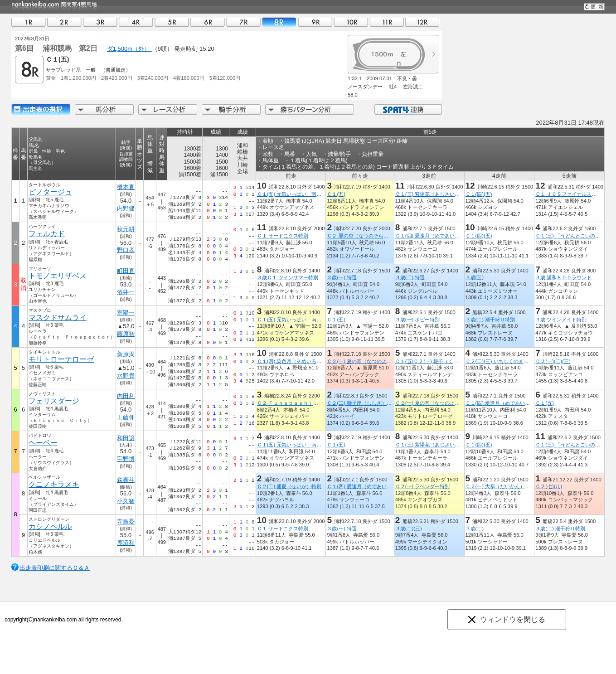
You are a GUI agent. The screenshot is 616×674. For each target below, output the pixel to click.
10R (351, 22)
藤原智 (126, 334)
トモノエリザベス (58, 276)
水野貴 (126, 376)
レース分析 (168, 109)
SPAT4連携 (408, 109)
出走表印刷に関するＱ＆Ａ (55, 568)
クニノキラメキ (54, 484)
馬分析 (104, 109)
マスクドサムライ (58, 318)
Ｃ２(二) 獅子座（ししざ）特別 (362, 403)
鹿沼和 (126, 543)
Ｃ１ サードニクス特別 (283, 236)
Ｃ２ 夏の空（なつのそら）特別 (362, 236)
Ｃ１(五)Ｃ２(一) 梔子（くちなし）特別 (439, 361)
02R (64, 22)
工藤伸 (126, 417)
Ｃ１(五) (336, 194)
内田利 (126, 396)
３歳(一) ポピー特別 (418, 320)
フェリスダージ (54, 401)
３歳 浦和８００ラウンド (563, 277)
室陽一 (126, 313)
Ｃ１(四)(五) (479, 194)
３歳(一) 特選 (342, 277)
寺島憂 (126, 521)
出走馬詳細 (41, 109)
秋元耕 (126, 229)
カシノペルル (50, 526)
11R (387, 22)
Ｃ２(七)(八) (549, 486)
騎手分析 (231, 109)
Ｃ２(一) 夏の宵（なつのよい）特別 (367, 361)
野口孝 (126, 250)
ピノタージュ (50, 192)
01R (29, 22)
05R (172, 22)
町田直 (126, 271)
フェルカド (47, 234)
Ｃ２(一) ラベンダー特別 (423, 486)
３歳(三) (475, 277)
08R (279, 22)
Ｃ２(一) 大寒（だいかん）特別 (500, 486)
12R (422, 22)
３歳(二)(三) (409, 529)
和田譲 (126, 438)
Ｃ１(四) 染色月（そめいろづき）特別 (299, 361)
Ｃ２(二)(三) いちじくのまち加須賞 (504, 361)
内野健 (126, 208)
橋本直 (126, 187)
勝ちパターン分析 (310, 109)
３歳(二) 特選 (410, 277)
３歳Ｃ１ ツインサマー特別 (288, 277)
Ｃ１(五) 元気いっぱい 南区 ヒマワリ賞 (304, 194)
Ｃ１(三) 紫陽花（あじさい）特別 (433, 194)
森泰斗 (126, 480)
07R (243, 22)
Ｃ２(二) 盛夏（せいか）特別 (289, 486)
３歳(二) (475, 529)
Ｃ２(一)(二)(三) (553, 361)
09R (315, 22)
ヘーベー (43, 443)
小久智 (126, 501)
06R (208, 22)
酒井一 (126, 292)
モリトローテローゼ (61, 359)
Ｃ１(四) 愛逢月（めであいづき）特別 (438, 236)
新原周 (126, 354)
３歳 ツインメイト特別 (561, 320)
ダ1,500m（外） (129, 49)
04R (136, 22)
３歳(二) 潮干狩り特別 (490, 320)
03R (100, 22)
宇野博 (126, 459)
